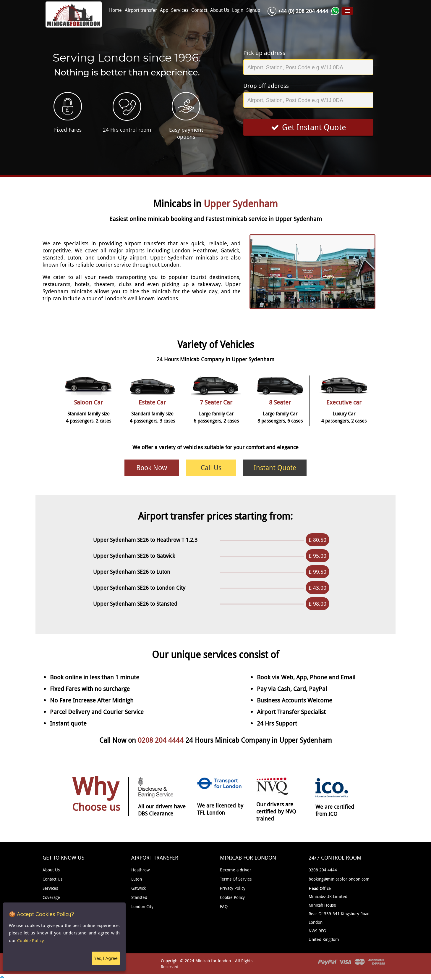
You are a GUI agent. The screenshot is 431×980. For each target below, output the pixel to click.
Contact (199, 10)
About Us (220, 10)
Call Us (211, 468)
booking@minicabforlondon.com (339, 879)
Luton (137, 879)
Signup (253, 10)
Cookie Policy (232, 897)
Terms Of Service (236, 879)
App (164, 10)
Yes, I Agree (106, 958)
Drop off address (266, 86)
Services (180, 10)
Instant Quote (275, 468)
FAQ (224, 906)
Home (115, 10)
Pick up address (264, 53)
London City (142, 906)
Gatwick (138, 888)
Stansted (139, 897)
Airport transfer (141, 10)
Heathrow (140, 870)
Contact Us (52, 879)
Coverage (51, 897)
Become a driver (236, 870)
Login (238, 10)
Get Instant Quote (308, 127)
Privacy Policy (233, 888)
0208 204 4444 (162, 740)
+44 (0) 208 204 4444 (303, 11)
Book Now (152, 468)
